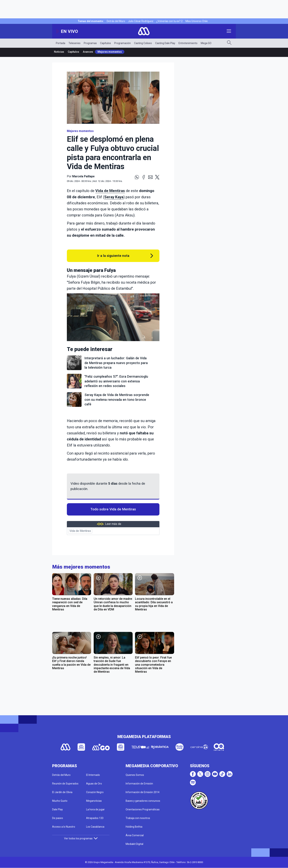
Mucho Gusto (60, 801)
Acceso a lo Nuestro (64, 827)
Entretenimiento (188, 43)
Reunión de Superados (65, 784)
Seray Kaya (114, 197)
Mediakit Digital (134, 844)
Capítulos (106, 43)
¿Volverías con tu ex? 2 (169, 21)
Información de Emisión (139, 784)
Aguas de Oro (94, 784)
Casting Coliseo (143, 43)
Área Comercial (135, 835)
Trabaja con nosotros (138, 818)
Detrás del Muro (116, 21)
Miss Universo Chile (197, 21)
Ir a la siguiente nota (113, 256)
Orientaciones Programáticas (143, 809)
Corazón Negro (95, 792)
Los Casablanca (95, 827)
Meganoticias (94, 801)
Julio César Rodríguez (141, 21)
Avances (88, 52)
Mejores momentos (110, 52)
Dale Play (57, 809)
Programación (123, 43)
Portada (61, 43)
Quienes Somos (135, 775)
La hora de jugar (95, 809)
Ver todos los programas (81, 838)
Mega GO (206, 43)
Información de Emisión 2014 (143, 792)
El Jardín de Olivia (62, 792)
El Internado (93, 775)
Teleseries (74, 43)
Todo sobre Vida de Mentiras (113, 509)
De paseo (58, 818)
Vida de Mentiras (110, 191)
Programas (90, 43)
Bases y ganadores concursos (143, 801)
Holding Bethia (134, 827)
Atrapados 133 (95, 818)
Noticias (59, 52)
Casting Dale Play (165, 43)
